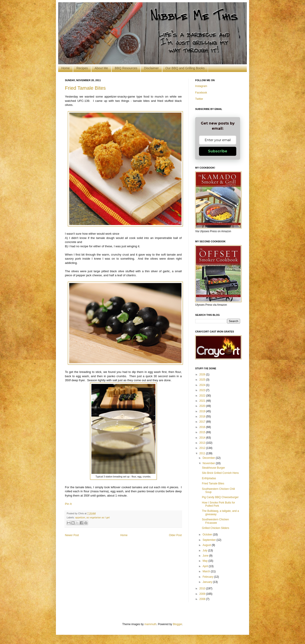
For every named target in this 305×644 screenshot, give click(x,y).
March (207, 571)
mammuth (150, 624)
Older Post (175, 535)
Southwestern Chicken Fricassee (215, 521)
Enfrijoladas (209, 478)
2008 (203, 599)
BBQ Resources (126, 68)
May (206, 561)
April (206, 566)
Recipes (82, 68)
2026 (203, 374)
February (208, 577)
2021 (203, 401)
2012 (203, 448)
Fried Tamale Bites (85, 88)
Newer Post (72, 535)
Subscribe (218, 151)
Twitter (199, 99)
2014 (203, 438)
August (207, 545)
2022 (203, 396)
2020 (203, 406)
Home (65, 68)
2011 (203, 453)
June (206, 556)
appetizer (80, 517)
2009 (203, 594)
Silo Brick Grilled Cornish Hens (220, 473)
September (210, 540)
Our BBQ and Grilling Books (185, 68)
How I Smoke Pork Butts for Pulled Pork (218, 504)
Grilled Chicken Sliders (215, 528)
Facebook (201, 93)
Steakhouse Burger (213, 468)
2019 (203, 411)
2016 (203, 427)
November (209, 463)
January (208, 582)
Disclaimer (151, 68)
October (208, 535)
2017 (203, 422)
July (205, 550)
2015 (203, 432)
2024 (203, 385)
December (209, 458)
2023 (203, 390)
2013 (203, 443)
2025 (203, 380)
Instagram (201, 86)
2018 (203, 417)
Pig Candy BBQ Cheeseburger (220, 497)
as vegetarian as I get (98, 517)
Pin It (68, 504)
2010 (203, 588)
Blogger (178, 624)
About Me (101, 68)
